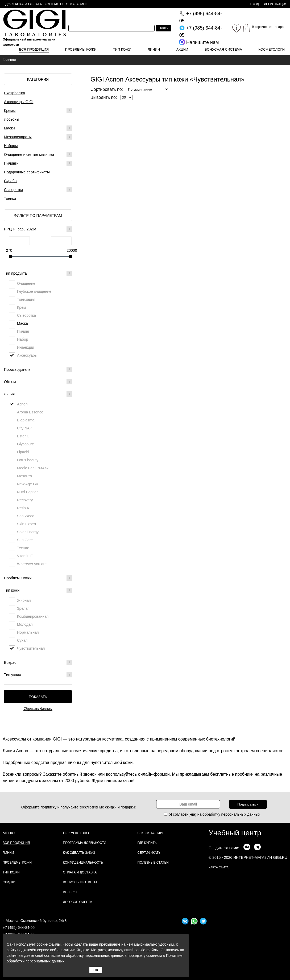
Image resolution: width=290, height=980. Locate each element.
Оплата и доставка (80, 872)
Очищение (26, 283)
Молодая (25, 624)
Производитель (38, 369)
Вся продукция (34, 49)
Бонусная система (223, 49)
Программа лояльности (85, 843)
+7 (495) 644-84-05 (19, 928)
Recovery (25, 500)
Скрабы (11, 181)
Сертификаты (150, 853)
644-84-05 (201, 17)
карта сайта (219, 867)
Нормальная (28, 632)
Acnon (22, 404)
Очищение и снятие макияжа (29, 154)
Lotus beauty (28, 460)
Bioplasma (26, 420)
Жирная (24, 600)
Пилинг (23, 331)
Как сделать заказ (79, 853)
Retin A (23, 508)
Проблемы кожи (81, 49)
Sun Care (25, 540)
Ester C (23, 436)
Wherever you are (32, 564)
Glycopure (26, 444)
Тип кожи (122, 49)
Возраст (38, 662)
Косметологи (272, 49)
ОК (96, 970)
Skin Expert (27, 524)
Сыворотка (26, 315)
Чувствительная (31, 648)
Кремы (10, 111)
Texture (23, 548)
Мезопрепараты (18, 137)
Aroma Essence (30, 412)
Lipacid (23, 452)
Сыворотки (13, 190)
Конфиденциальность (83, 863)
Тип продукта (38, 273)
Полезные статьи (153, 863)
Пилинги (11, 163)
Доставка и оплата (24, 4)
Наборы (11, 146)
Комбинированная (33, 616)
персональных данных (241, 814)
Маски (9, 128)
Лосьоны (12, 119)
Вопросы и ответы (80, 882)
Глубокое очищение (34, 291)
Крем (21, 307)
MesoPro (24, 476)
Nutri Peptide (28, 492)
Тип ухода (38, 675)
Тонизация (26, 299)
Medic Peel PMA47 (33, 468)
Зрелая (23, 608)
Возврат (70, 892)
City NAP (25, 428)
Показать (38, 697)
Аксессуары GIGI (19, 102)
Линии (154, 49)
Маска (22, 323)
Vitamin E (25, 556)
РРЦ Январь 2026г (38, 229)
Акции (182, 49)
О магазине (77, 4)
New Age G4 (28, 484)
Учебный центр (235, 833)
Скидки (9, 882)
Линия (38, 394)
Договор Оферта (78, 902)
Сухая (22, 640)
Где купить (147, 843)
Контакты (54, 4)
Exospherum (14, 93)
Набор (23, 339)
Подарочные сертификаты (27, 172)
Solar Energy (28, 532)
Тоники (10, 198)
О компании (150, 833)
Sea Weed (26, 516)
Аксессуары (27, 355)
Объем (38, 382)
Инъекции (26, 347)
